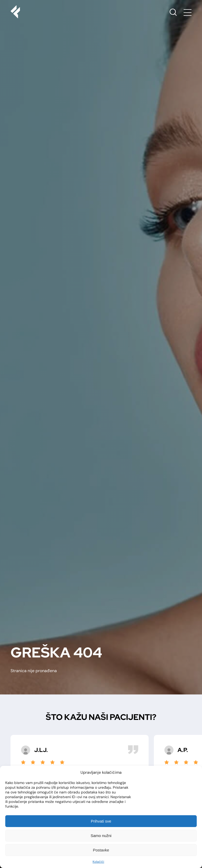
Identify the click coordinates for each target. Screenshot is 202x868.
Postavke (101, 850)
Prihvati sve (101, 821)
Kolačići (98, 862)
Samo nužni (101, 836)
